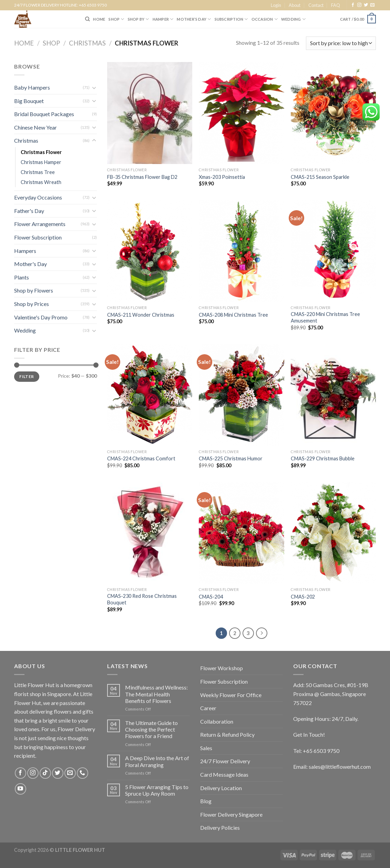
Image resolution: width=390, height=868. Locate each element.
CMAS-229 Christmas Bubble (323, 458)
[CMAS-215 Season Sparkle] (333, 113)
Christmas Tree (38, 172)
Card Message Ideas (224, 774)
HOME (99, 19)
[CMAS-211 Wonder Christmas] (150, 251)
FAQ (336, 5)
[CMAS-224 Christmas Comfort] (150, 395)
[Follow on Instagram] (359, 5)
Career (208, 708)
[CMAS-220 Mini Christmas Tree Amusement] (333, 251)
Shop (51, 43)
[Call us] (83, 773)
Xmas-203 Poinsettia (222, 177)
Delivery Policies (220, 828)
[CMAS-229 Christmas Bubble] (333, 395)
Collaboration (217, 721)
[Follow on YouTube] (20, 789)
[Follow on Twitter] (366, 5)
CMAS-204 (211, 597)
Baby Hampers (32, 87)
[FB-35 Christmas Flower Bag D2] (150, 113)
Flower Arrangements (40, 224)
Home (24, 43)
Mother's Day (30, 264)
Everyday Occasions (38, 197)
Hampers (25, 251)
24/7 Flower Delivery (225, 761)
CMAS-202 (303, 597)
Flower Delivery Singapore (231, 814)
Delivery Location (221, 788)
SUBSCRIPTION (231, 19)
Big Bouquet (29, 101)
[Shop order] (341, 43)
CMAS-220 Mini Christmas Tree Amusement (325, 317)
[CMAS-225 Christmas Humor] (241, 395)
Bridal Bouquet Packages (44, 114)
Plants (22, 277)
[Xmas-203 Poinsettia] (241, 113)
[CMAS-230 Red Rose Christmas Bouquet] (150, 533)
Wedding (293, 19)
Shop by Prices (32, 304)
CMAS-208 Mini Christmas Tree (233, 315)
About (295, 5)
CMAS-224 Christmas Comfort (141, 458)
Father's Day (29, 211)
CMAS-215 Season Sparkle (320, 177)
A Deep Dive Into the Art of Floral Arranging (157, 761)
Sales (206, 748)
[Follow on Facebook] (353, 5)
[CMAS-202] (333, 533)
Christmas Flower (41, 152)
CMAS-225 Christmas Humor (231, 458)
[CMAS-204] (241, 533)
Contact (316, 5)
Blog (206, 801)
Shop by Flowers (34, 290)
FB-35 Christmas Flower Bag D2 (142, 177)
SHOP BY (138, 19)
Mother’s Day (194, 19)
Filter (27, 376)
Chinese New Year (35, 127)
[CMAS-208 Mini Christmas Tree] (241, 251)
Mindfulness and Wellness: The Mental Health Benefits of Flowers (156, 694)
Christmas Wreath (41, 182)
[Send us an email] (372, 5)
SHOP (116, 19)
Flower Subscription (38, 237)
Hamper (163, 19)
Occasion (265, 19)
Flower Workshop (222, 668)
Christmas (87, 43)
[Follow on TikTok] (45, 773)
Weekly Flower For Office (231, 695)
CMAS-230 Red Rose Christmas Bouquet (142, 599)
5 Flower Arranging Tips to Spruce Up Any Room (157, 790)
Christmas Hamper (41, 162)
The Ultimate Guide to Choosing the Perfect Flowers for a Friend (151, 729)
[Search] (87, 19)
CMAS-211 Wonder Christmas (141, 315)
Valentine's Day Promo (41, 317)
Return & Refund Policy (227, 734)
